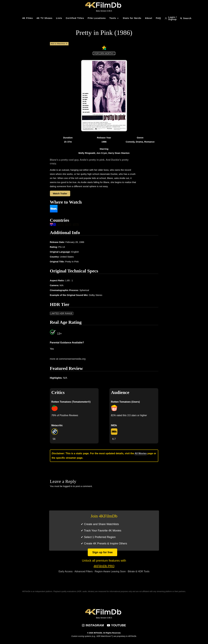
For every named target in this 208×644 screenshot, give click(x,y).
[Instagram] (93, 625)
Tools (113, 18)
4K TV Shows (45, 18)
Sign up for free (102, 552)
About (149, 18)
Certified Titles (75, 18)
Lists (59, 18)
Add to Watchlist (59, 44)
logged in (68, 486)
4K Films (28, 18)
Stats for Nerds (132, 18)
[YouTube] (117, 625)
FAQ (158, 18)
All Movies (141, 453)
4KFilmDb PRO (104, 566)
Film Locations (97, 18)
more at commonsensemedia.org (68, 359)
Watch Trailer (60, 193)
